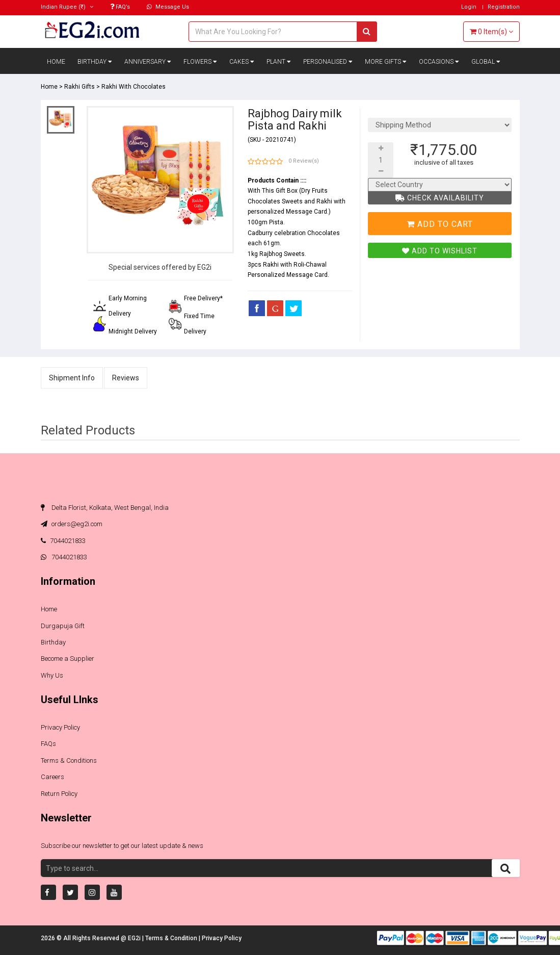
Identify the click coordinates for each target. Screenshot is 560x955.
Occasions (439, 62)
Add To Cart (440, 224)
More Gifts (386, 62)
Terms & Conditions (69, 760)
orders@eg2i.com (72, 524)
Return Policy (59, 794)
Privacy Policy (60, 727)
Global (486, 62)
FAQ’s (120, 7)
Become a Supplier (68, 659)
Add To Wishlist (440, 251)
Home (56, 62)
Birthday (95, 62)
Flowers (200, 62)
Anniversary (148, 62)
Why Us (52, 675)
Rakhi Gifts (79, 87)
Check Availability (440, 198)
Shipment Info (72, 378)
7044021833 (63, 541)
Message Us (168, 7)
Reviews (126, 378)
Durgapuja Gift (63, 626)
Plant (279, 62)
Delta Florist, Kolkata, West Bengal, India (105, 508)
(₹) (67, 7)
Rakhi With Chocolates (134, 87)
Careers (52, 777)
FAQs (48, 744)
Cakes (242, 62)
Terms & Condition (172, 938)
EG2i (135, 938)
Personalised (328, 62)
